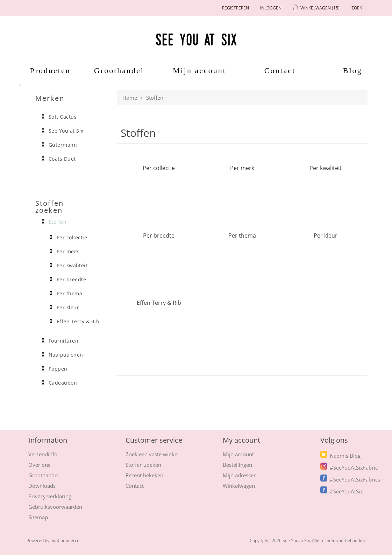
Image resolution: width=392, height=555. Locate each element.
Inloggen (271, 8)
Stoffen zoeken (143, 465)
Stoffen (58, 222)
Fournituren (64, 341)
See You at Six (66, 131)
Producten (48, 71)
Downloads (42, 486)
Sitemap (38, 517)
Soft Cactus (63, 117)
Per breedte (159, 235)
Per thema (242, 235)
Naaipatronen (66, 355)
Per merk (242, 168)
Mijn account (199, 71)
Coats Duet (62, 159)
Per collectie (159, 168)
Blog (353, 71)
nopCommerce (65, 540)
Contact (280, 71)
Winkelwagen (239, 486)
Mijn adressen (240, 475)
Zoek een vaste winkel (152, 454)
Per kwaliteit (326, 168)
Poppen (58, 369)
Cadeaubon (63, 383)
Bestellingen (237, 465)
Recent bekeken (144, 475)
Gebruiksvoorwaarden (55, 507)
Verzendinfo (43, 454)
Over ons (39, 465)
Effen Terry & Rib (159, 303)
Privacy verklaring (50, 496)
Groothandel (119, 71)
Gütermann (63, 145)
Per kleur (326, 235)
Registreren (236, 8)
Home (130, 98)
